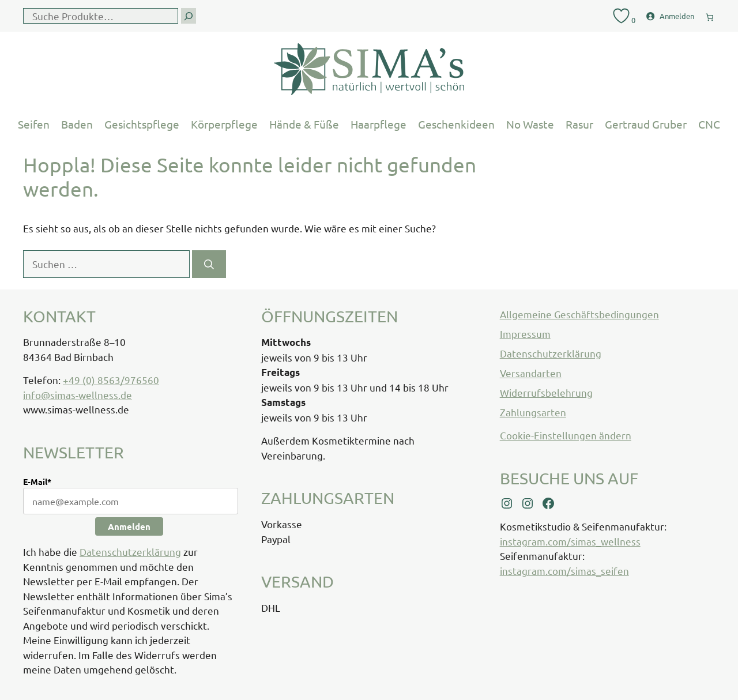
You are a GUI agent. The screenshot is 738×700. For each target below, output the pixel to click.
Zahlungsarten (533, 412)
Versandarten (531, 373)
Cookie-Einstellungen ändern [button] (566, 435)
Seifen (34, 124)
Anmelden (129, 526)
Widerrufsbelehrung (546, 392)
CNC (709, 124)
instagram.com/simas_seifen (564, 571)
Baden (77, 124)
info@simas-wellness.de (78, 395)
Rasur (579, 124)
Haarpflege (379, 124)
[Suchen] (209, 264)
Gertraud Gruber (646, 124)
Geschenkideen (456, 124)
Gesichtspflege (142, 124)
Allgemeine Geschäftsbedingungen (579, 314)
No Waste (530, 124)
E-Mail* (37, 481)
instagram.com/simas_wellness (570, 541)
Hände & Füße (304, 124)
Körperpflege (224, 124)
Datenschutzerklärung (130, 552)
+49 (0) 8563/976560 (111, 380)
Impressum (525, 334)
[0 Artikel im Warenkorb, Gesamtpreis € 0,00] (710, 15)
